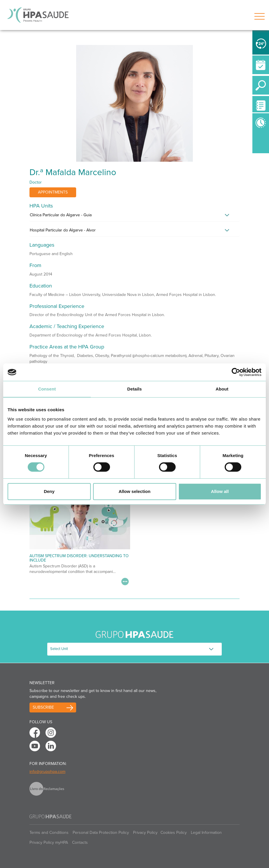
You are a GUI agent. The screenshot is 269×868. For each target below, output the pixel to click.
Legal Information (206, 833)
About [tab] (222, 389)
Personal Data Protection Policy (101, 833)
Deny (49, 491)
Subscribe (43, 707)
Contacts (80, 842)
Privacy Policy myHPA (49, 842)
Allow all (220, 491)
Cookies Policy (174, 833)
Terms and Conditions (49, 833)
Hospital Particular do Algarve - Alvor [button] (63, 230)
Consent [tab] (47, 389)
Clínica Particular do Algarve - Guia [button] (61, 215)
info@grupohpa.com (47, 772)
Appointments (53, 192)
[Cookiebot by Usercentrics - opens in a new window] (236, 372)
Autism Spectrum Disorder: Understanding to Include (79, 558)
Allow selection (134, 491)
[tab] (134, 217)
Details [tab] (134, 389)
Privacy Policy (145, 833)
